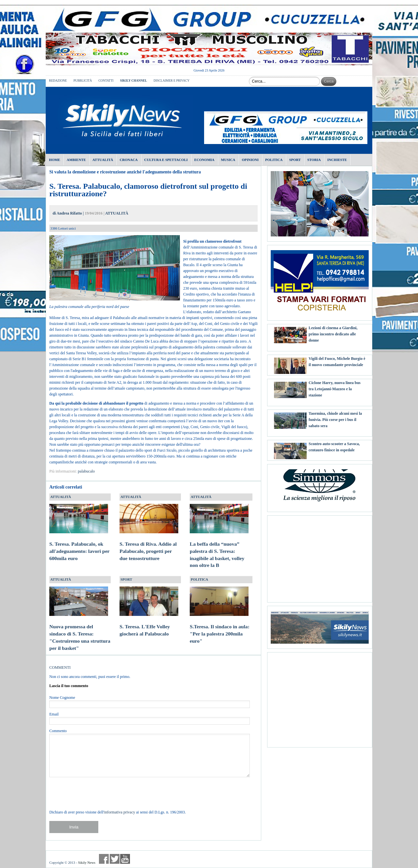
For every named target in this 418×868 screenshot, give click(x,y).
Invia (74, 827)
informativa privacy (120, 812)
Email (54, 714)
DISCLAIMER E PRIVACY (171, 80)
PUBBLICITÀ (83, 80)
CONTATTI (106, 80)
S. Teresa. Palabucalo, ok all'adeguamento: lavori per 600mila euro (79, 545)
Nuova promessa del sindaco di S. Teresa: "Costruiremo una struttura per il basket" (80, 631)
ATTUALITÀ (117, 213)
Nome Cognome (62, 698)
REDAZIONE (58, 80)
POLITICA (199, 579)
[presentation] (99, 793)
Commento (58, 731)
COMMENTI (60, 667)
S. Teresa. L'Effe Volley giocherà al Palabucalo (149, 624)
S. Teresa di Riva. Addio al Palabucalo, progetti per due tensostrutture (149, 545)
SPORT (126, 579)
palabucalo (86, 471)
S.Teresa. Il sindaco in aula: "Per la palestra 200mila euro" (220, 627)
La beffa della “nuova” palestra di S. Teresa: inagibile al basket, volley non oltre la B (219, 548)
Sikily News (87, 862)
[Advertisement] (320, 556)
